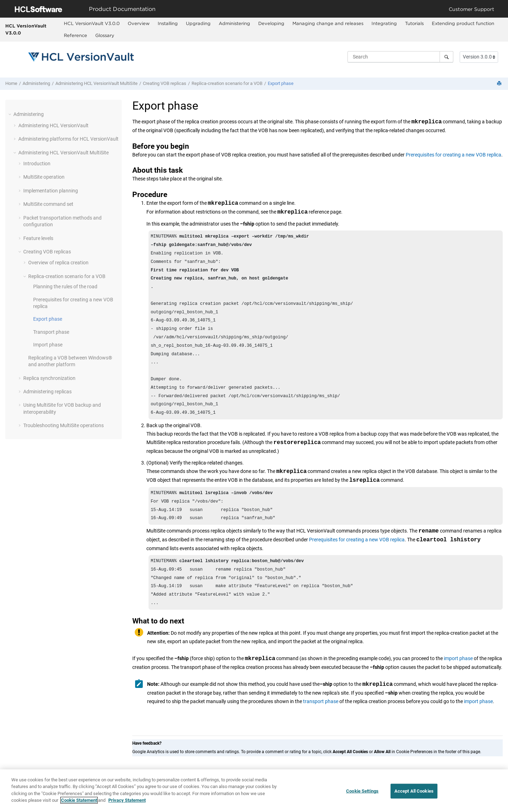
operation (44, 177)
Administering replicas (47, 392)
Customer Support (471, 9)
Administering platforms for (68, 139)
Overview (139, 23)
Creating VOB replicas (165, 83)
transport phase (321, 724)
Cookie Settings (362, 793)
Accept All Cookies (414, 793)
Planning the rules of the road (65, 287)
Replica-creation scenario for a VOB (227, 83)
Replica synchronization (49, 378)
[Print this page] (500, 84)
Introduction (37, 164)
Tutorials (414, 23)
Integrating (384, 23)
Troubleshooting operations (64, 425)
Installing (168, 23)
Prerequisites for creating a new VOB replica (453, 155)
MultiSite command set (48, 204)
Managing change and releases (328, 23)
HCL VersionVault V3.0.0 (26, 29)
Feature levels (38, 238)
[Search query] (400, 57)
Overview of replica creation (58, 263)
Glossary (105, 35)
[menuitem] (92, 24)
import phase (458, 681)
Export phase (281, 83)
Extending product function (463, 23)
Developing (271, 23)
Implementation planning (51, 191)
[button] (11, 114)
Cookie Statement (79, 803)
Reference (75, 35)
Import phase (48, 345)
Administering (234, 23)
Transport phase (51, 332)
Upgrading (198, 23)
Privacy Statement (127, 803)
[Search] (446, 57)
